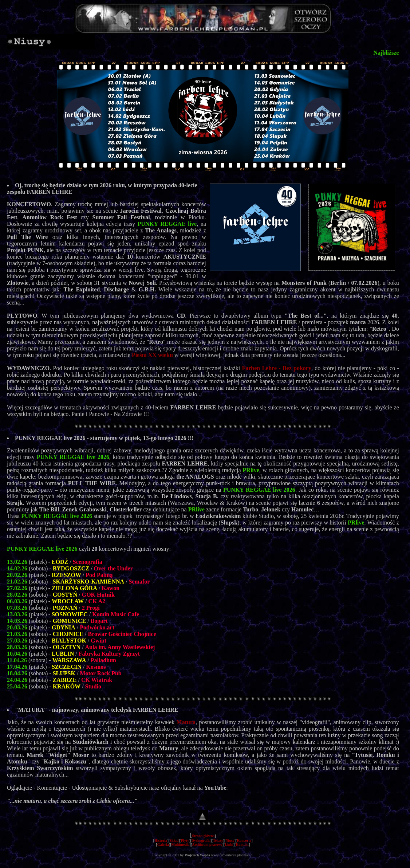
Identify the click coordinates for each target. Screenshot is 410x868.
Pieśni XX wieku (152, 355)
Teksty (218, 840)
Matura (186, 722)
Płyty (185, 840)
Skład (174, 840)
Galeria (163, 845)
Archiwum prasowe (207, 845)
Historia (161, 840)
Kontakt (242, 845)
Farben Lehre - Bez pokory (277, 368)
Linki (229, 845)
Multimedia (181, 845)
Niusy (230, 840)
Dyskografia (201, 840)
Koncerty (244, 840)
